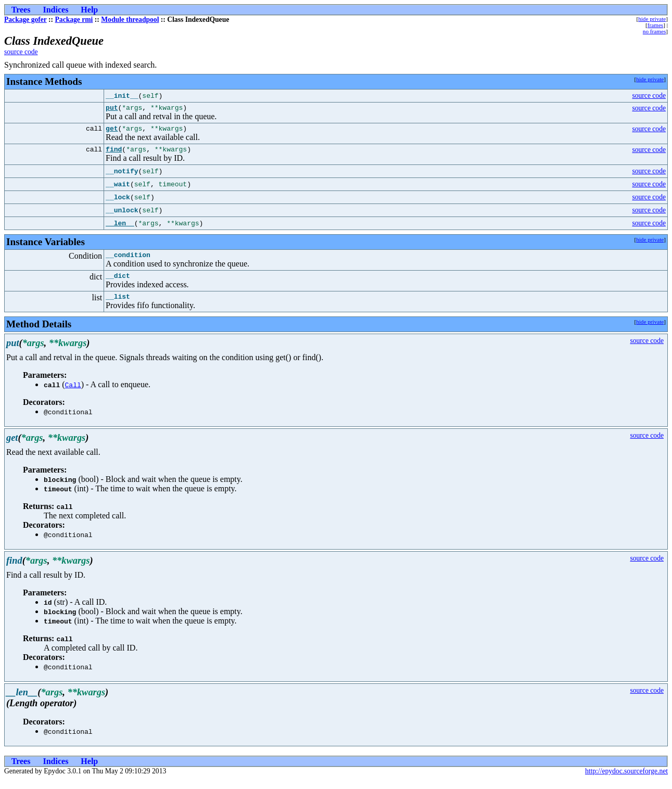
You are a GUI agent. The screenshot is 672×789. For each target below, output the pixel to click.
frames (655, 25)
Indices (55, 10)
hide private (652, 19)
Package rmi (74, 20)
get (112, 131)
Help (89, 10)
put (112, 109)
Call (73, 394)
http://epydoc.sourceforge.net (626, 780)
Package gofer (26, 20)
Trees (21, 10)
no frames (654, 31)
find (114, 154)
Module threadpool (130, 20)
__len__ (120, 228)
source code (21, 52)
